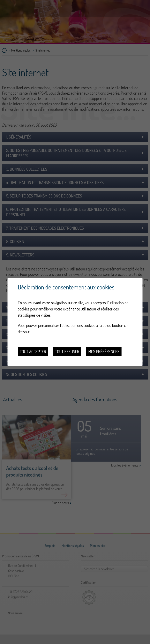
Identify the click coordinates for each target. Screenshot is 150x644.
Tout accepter (33, 351)
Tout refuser (67, 351)
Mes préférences (104, 351)
